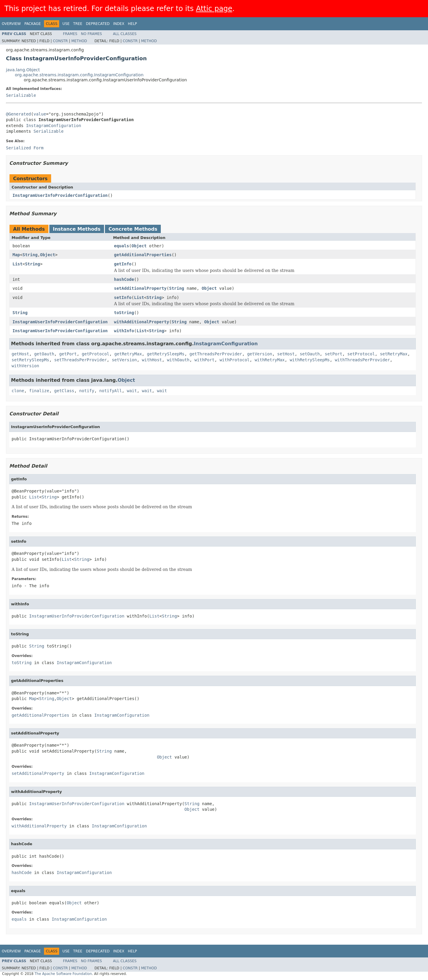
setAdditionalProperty (140, 288)
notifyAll (111, 391)
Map (16, 255)
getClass (64, 391)
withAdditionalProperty (142, 322)
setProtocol (361, 354)
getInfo (123, 264)
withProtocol (235, 360)
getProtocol (96, 354)
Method (79, 41)
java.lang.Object (23, 70)
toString (124, 313)
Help (132, 24)
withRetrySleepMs (310, 360)
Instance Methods (77, 229)
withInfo (124, 331)
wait (132, 391)
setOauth (310, 354)
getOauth (44, 354)
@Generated (18, 114)
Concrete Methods (133, 229)
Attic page (214, 9)
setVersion (124, 360)
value (40, 114)
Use (66, 24)
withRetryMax (270, 360)
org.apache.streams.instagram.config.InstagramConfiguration (79, 75)
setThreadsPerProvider (80, 360)
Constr (60, 41)
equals (122, 246)
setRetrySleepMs (30, 360)
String (30, 255)
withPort (204, 360)
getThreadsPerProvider (216, 354)
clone (18, 391)
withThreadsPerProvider (362, 360)
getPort (68, 354)
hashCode (124, 279)
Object (139, 246)
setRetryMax (394, 354)
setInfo (123, 297)
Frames (70, 34)
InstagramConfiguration (53, 126)
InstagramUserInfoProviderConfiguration (60, 195)
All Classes (125, 34)
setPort (334, 354)
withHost (152, 360)
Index (119, 24)
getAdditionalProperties (143, 255)
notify (87, 391)
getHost (20, 354)
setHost (286, 354)
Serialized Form (25, 148)
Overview (11, 24)
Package (33, 24)
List (18, 264)
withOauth (178, 360)
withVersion (25, 366)
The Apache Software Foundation (63, 974)
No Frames (91, 34)
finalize (39, 391)
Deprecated (98, 24)
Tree (78, 24)
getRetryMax (128, 354)
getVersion (259, 354)
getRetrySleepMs (166, 354)
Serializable (21, 95)
